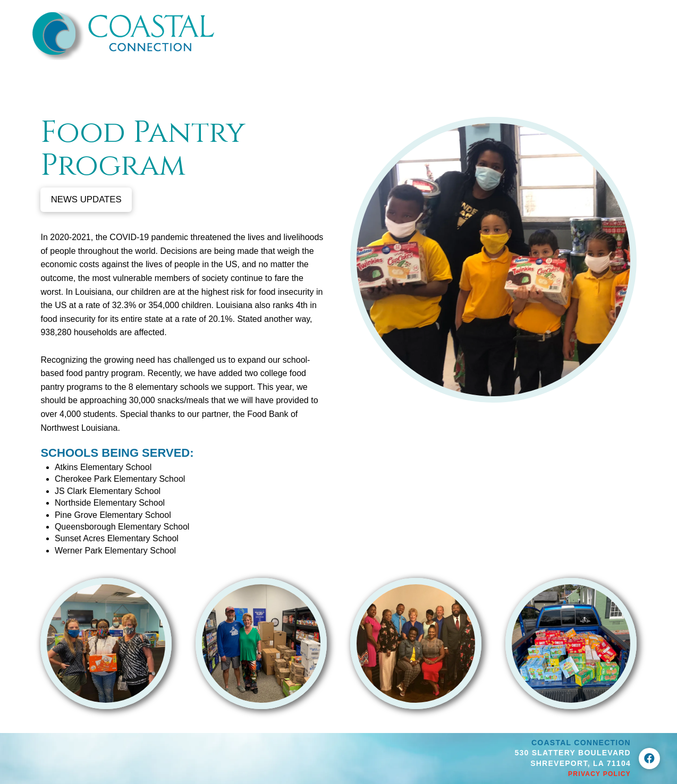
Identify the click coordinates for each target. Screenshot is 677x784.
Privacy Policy (599, 774)
